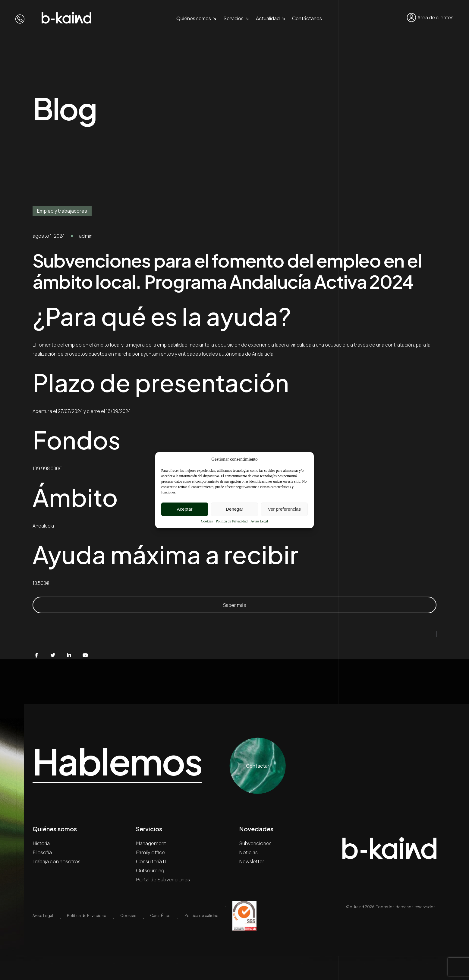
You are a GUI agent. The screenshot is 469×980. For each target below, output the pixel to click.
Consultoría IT (151, 861)
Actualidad (268, 18)
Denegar (234, 509)
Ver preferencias (284, 509)
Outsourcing (150, 870)
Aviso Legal (259, 521)
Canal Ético (160, 916)
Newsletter (252, 861)
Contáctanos (307, 18)
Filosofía (42, 852)
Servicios (233, 18)
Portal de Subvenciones (163, 879)
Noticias (248, 852)
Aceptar (185, 509)
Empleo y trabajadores (62, 211)
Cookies (207, 521)
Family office (151, 852)
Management (151, 843)
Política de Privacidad (232, 521)
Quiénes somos (194, 18)
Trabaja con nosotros (57, 861)
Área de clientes (430, 17)
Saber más (235, 605)
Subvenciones (255, 843)
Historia (41, 843)
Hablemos (117, 761)
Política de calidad (201, 916)
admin (86, 236)
